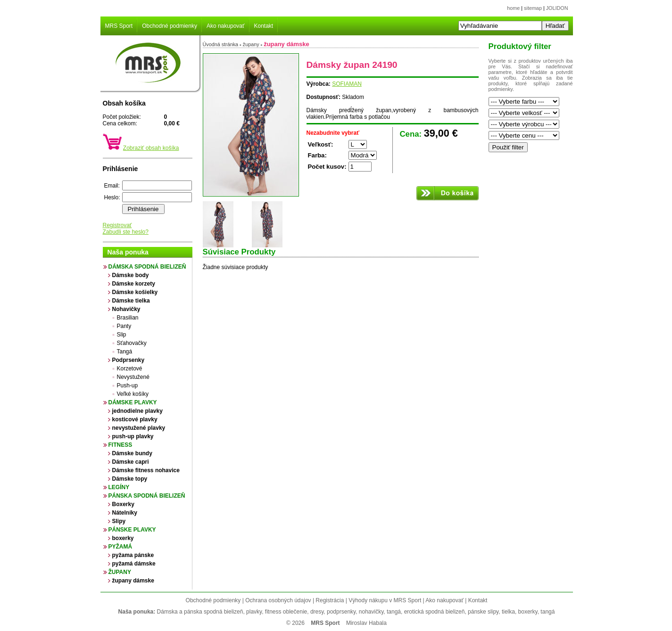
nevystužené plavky (139, 428)
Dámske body (131, 275)
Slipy (119, 521)
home (513, 8)
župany (120, 572)
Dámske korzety (134, 284)
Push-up (128, 385)
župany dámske (133, 581)
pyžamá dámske (134, 564)
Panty (124, 326)
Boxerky (123, 504)
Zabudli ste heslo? (126, 232)
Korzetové (130, 369)
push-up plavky (133, 436)
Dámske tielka (131, 301)
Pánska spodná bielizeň (147, 496)
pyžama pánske (133, 555)
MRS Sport (119, 26)
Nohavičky (126, 309)
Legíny (119, 487)
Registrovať (117, 225)
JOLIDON (557, 8)
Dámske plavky (133, 402)
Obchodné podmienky (170, 26)
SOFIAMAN (347, 84)
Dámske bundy (132, 453)
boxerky (123, 538)
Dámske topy (130, 479)
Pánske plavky (132, 530)
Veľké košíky (133, 394)
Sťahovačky (132, 343)
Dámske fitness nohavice (146, 470)
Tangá (125, 352)
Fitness (120, 445)
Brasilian (128, 318)
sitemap (533, 8)
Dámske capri (131, 462)
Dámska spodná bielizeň (147, 267)
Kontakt (264, 26)
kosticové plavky (135, 419)
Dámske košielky (135, 292)
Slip (122, 335)
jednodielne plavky (137, 411)
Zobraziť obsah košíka (151, 148)
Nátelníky (125, 513)
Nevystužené (133, 377)
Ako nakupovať (226, 26)
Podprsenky (129, 360)
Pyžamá (120, 547)
